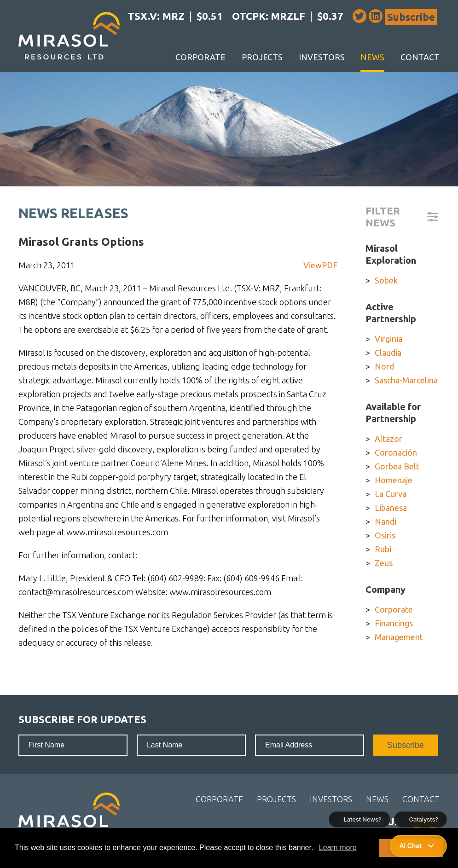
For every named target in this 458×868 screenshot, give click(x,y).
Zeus (384, 563)
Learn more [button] (338, 848)
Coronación (396, 452)
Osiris (385, 535)
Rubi (383, 549)
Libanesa (391, 508)
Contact (420, 57)
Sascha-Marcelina (406, 380)
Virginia (388, 339)
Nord (384, 366)
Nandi (386, 521)
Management (399, 637)
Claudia (388, 353)
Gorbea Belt (397, 466)
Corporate (200, 57)
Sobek (386, 280)
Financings (394, 623)
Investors (322, 57)
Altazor (388, 439)
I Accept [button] (411, 848)
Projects (262, 57)
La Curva (391, 494)
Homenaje (394, 480)
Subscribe (411, 17)
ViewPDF (320, 265)
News (372, 57)
